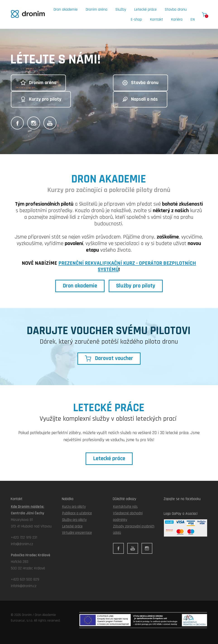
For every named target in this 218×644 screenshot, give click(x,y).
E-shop (136, 19)
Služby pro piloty (74, 520)
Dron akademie (66, 9)
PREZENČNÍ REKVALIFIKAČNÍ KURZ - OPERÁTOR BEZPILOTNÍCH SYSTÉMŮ (127, 266)
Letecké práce (145, 9)
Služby (121, 9)
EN (193, 19)
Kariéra (177, 19)
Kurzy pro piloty (74, 507)
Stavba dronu (176, 9)
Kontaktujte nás (125, 507)
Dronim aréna (96, 9)
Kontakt (156, 19)
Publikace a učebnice (77, 513)
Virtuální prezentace (77, 533)
